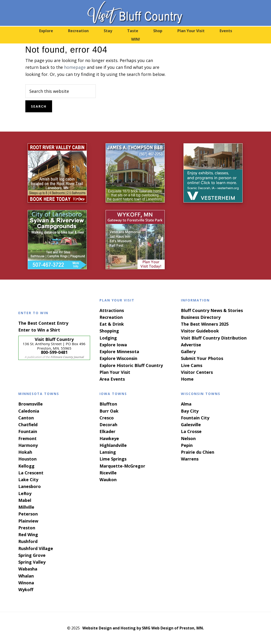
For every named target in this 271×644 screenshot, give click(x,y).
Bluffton (108, 404)
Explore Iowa (113, 345)
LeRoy (25, 493)
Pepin (187, 445)
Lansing (108, 452)
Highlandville (113, 445)
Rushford (28, 541)
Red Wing (28, 535)
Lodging (108, 338)
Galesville (191, 425)
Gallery (188, 351)
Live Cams (192, 365)
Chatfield (28, 425)
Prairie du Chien (198, 452)
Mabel (25, 500)
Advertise (191, 345)
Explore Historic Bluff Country (131, 365)
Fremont (27, 438)
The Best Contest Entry (43, 323)
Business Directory (201, 317)
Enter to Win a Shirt (39, 330)
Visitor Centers (197, 372)
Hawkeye (109, 438)
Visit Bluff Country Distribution (214, 338)
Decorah (108, 425)
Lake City (28, 480)
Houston (27, 459)
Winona (26, 583)
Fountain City (195, 418)
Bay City (190, 411)
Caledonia (29, 411)
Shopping (109, 331)
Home (187, 379)
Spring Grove (32, 555)
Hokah (25, 452)
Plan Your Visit (115, 372)
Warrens (190, 459)
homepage (75, 67)
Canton (26, 418)
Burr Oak (109, 411)
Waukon (108, 480)
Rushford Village (36, 548)
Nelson (188, 438)
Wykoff (26, 589)
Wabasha (28, 569)
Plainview (28, 521)
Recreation (111, 317)
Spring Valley (32, 562)
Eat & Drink (112, 324)
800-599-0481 (54, 352)
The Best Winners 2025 (205, 324)
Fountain (28, 431)
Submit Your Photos (202, 358)
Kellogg (26, 466)
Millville (26, 507)
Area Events (112, 379)
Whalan (26, 576)
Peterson (28, 514)
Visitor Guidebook (200, 331)
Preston (27, 528)
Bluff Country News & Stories (212, 310)
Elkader (107, 431)
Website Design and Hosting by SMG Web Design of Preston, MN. (143, 628)
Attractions (112, 310)
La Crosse (191, 431)
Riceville (108, 473)
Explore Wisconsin (118, 358)
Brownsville (31, 404)
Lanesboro (30, 486)
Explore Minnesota (119, 351)
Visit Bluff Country (136, 13)
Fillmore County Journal (67, 357)
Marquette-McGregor (122, 466)
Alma (186, 404)
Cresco (107, 418)
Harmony (28, 445)
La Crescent (31, 473)
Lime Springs (113, 459)
